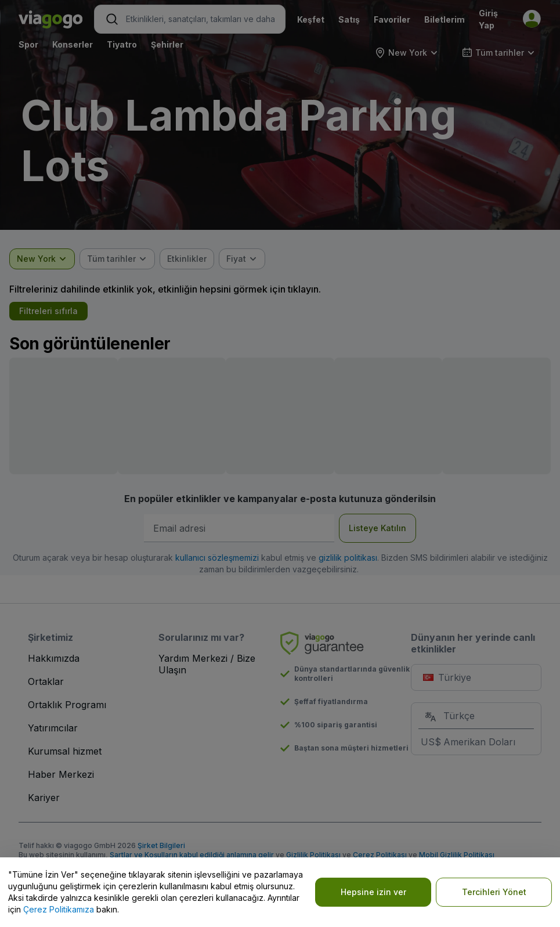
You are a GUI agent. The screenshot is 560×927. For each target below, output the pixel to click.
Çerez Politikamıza (59, 909)
